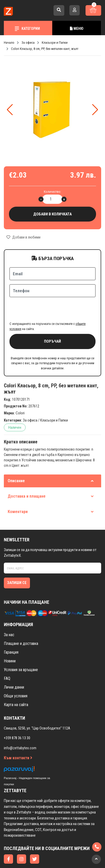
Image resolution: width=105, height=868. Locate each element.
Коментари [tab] (51, 492)
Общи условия (16, 676)
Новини (10, 641)
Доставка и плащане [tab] (51, 476)
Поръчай (52, 321)
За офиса (30, 400)
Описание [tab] (51, 461)
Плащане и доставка (21, 623)
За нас (9, 615)
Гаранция (11, 632)
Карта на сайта (16, 685)
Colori (20, 393)
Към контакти (18, 738)
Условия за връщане (21, 650)
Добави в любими (23, 237)
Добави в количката (52, 214)
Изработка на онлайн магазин (43, 857)
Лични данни (14, 667)
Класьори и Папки (54, 400)
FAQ (7, 658)
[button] (95, 110)
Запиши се (17, 563)
